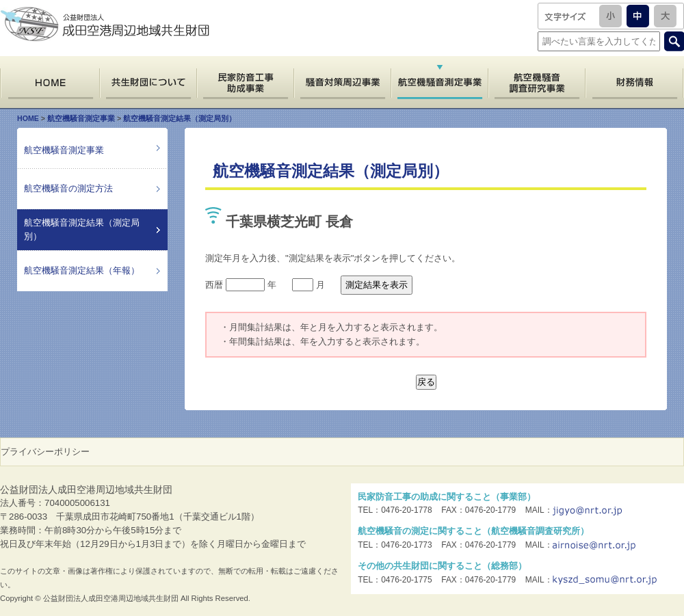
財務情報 (635, 83)
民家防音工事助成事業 (245, 83)
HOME (50, 83)
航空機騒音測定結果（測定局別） (180, 118)
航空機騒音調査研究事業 (537, 83)
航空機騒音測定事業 (81, 118)
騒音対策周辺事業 (342, 83)
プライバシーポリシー (45, 452)
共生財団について (148, 83)
